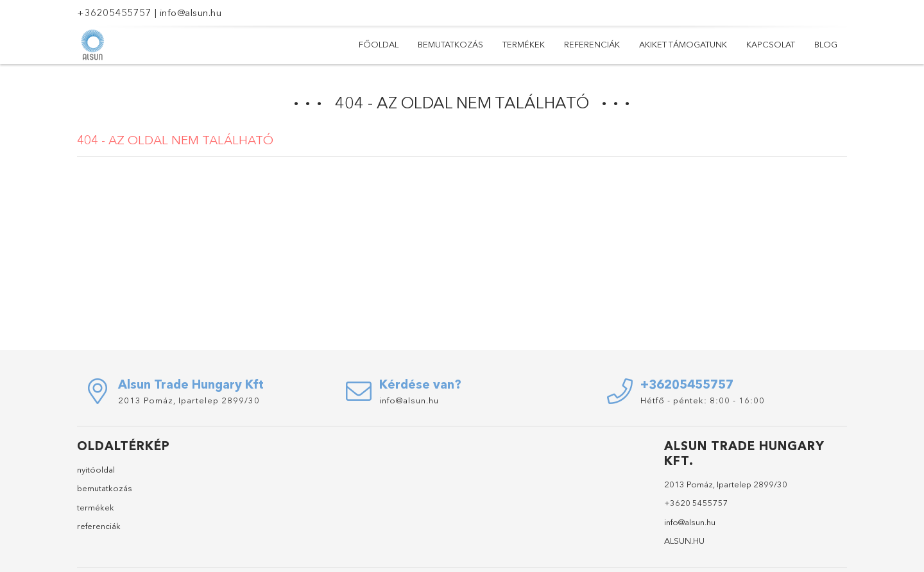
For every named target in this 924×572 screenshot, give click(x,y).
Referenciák (592, 44)
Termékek (524, 44)
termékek (96, 507)
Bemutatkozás (450, 44)
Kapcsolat (771, 44)
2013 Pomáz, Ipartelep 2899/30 (189, 400)
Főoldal (379, 44)
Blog (826, 44)
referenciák (99, 526)
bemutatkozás (105, 488)
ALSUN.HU (684, 541)
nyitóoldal (96, 469)
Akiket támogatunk (683, 44)
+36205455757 (114, 13)
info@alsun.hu (191, 13)
